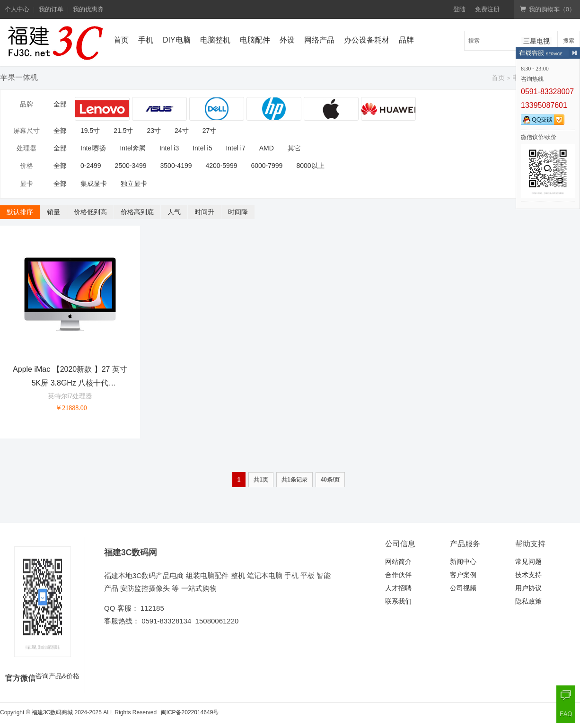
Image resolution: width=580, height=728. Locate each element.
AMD (267, 148)
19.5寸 (90, 131)
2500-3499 (131, 166)
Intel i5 (202, 148)
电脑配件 (255, 40)
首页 (121, 40)
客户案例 (463, 575)
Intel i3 (169, 148)
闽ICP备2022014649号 (190, 712)
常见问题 (528, 561)
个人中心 (17, 9)
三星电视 (536, 41)
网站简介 (398, 561)
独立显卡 (134, 184)
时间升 (204, 212)
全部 (60, 104)
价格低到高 (90, 212)
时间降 (238, 212)
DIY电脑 (177, 40)
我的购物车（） (548, 9)
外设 (287, 40)
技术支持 (528, 575)
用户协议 (528, 588)
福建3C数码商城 (52, 712)
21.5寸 (123, 131)
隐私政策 (528, 601)
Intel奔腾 (132, 148)
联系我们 (398, 601)
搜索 (569, 41)
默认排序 (20, 212)
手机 (146, 40)
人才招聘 (398, 588)
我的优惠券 (88, 9)
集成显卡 (94, 184)
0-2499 (91, 166)
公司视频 (463, 588)
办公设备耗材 (367, 40)
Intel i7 (235, 148)
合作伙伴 (398, 575)
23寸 (154, 131)
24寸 (182, 131)
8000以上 (310, 166)
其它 (294, 148)
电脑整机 (215, 40)
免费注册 (487, 9)
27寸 (210, 131)
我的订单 (51, 9)
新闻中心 (463, 561)
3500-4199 (176, 166)
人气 (174, 212)
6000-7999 (267, 166)
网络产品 (319, 40)
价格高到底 (137, 212)
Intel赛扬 (93, 148)
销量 (53, 212)
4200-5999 (222, 166)
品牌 (406, 40)
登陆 (459, 9)
